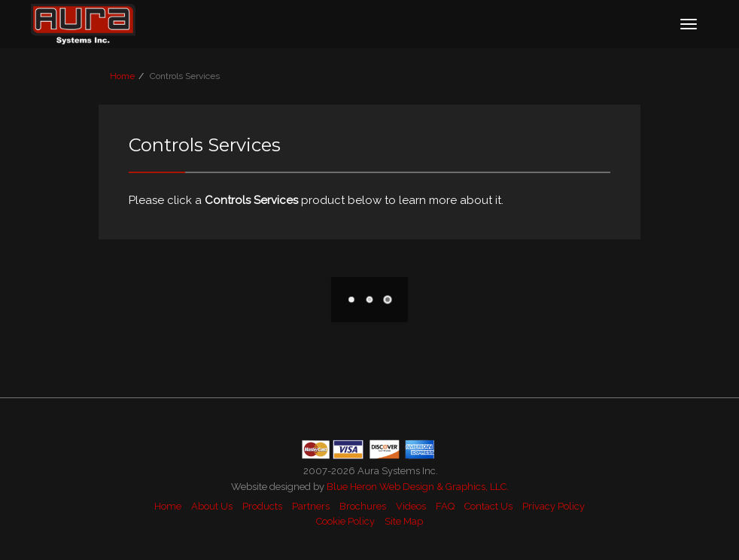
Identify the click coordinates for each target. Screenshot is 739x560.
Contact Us (488, 506)
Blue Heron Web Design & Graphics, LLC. (418, 487)
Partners (311, 506)
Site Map (404, 521)
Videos (411, 506)
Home (122, 76)
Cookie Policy (345, 521)
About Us (212, 506)
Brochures (363, 506)
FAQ (445, 506)
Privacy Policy (553, 506)
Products (262, 506)
